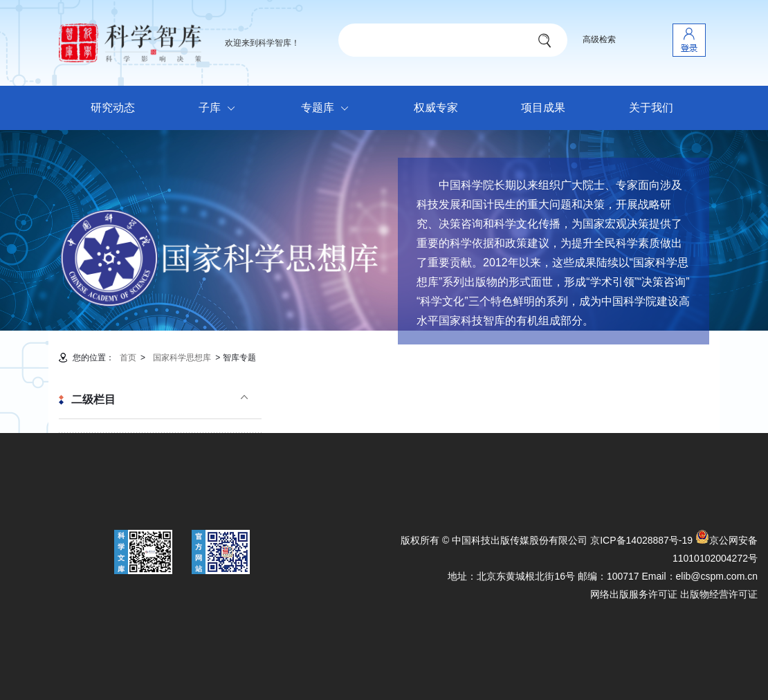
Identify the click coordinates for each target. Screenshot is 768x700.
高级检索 (599, 39)
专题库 (328, 109)
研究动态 (113, 108)
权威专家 (436, 108)
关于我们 (651, 108)
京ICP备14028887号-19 (641, 540)
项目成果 (543, 108)
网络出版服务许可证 (634, 594)
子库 (220, 109)
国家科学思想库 (182, 358)
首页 (128, 358)
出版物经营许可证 (719, 594)
